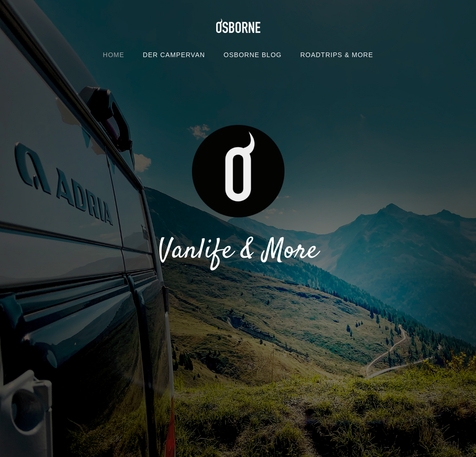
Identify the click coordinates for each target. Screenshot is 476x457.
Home (113, 55)
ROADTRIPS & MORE (337, 55)
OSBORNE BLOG (253, 55)
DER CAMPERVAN (174, 55)
